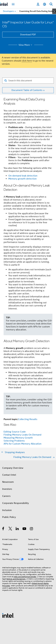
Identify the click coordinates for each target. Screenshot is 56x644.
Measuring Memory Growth (18, 438)
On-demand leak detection (23, 176)
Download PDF (28, 35)
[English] (45, 4)
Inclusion (7, 510)
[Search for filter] (28, 81)
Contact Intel (9, 475)
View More (26, 45)
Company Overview (13, 468)
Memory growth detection (22, 179)
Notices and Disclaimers (16, 579)
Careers (6, 496)
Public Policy (9, 517)
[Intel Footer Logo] (8, 615)
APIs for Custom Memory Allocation (22, 444)
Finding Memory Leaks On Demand (22, 435)
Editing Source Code (15, 432)
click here (27, 61)
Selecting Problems (14, 441)
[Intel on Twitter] (10, 529)
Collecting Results (28, 419)
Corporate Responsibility (16, 503)
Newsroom (8, 482)
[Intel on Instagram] (32, 529)
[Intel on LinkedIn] (17, 529)
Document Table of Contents (27, 90)
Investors (7, 489)
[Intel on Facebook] (3, 529)
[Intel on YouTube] (25, 529)
